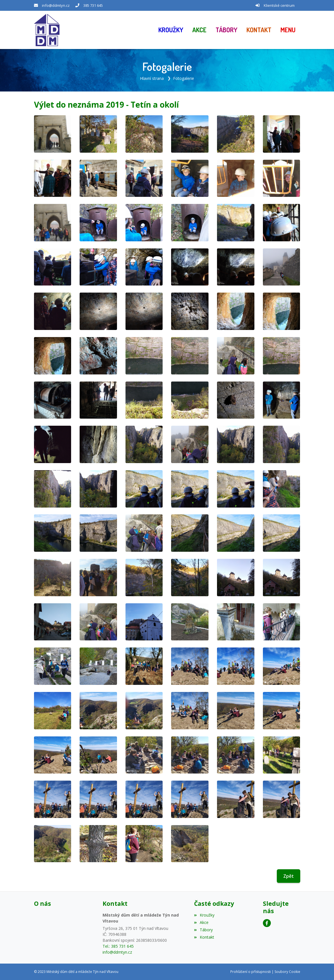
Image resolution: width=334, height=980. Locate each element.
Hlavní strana (152, 78)
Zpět (289, 876)
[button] (288, 30)
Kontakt (204, 937)
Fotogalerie (184, 78)
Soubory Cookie (287, 972)
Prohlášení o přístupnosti (251, 972)
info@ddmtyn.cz (56, 5)
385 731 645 (93, 5)
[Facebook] (267, 923)
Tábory (203, 930)
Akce (201, 922)
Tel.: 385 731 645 (118, 946)
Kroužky (204, 915)
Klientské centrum (279, 5)
